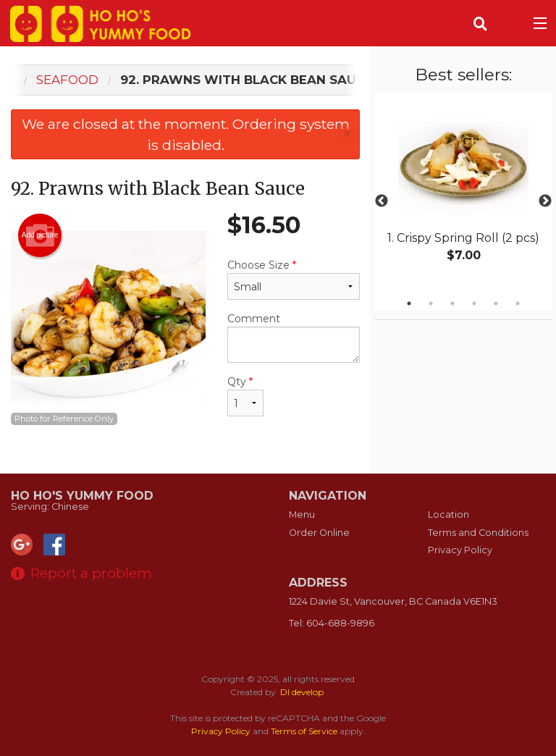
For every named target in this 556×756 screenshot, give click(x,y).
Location (448, 514)
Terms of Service (304, 731)
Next (545, 201)
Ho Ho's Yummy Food (82, 496)
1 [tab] (409, 303)
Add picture (40, 235)
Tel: (332, 623)
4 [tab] (474, 303)
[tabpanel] (463, 193)
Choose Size (294, 279)
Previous (382, 201)
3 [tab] (452, 303)
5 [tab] (496, 303)
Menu (302, 514)
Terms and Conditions (478, 533)
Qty (245, 396)
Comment (294, 337)
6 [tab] (518, 303)
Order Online (319, 533)
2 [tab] (431, 303)
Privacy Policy (460, 550)
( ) (509, 23)
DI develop (302, 692)
